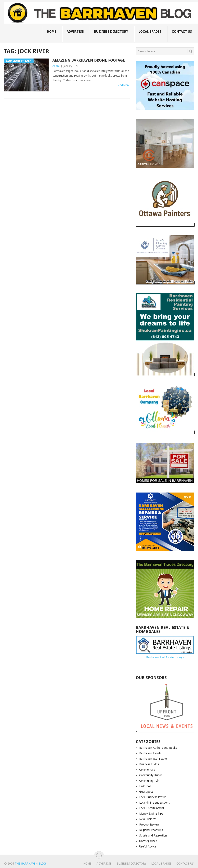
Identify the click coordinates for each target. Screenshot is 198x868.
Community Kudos (151, 775)
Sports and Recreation (153, 835)
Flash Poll (145, 786)
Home (52, 32)
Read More (123, 85)
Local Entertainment (152, 808)
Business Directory (111, 32)
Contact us (182, 32)
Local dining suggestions (154, 803)
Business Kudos (149, 764)
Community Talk (149, 781)
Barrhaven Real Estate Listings (165, 657)
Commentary (147, 770)
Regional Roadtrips (151, 830)
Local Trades (150, 32)
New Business (148, 819)
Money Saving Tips (151, 814)
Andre (56, 66)
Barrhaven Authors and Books (158, 748)
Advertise (75, 32)
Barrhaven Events (150, 753)
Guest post (146, 792)
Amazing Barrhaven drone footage (89, 60)
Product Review (149, 825)
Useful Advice (148, 846)
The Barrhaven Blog (30, 864)
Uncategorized (148, 841)
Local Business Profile (153, 797)
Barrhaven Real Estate (153, 759)
